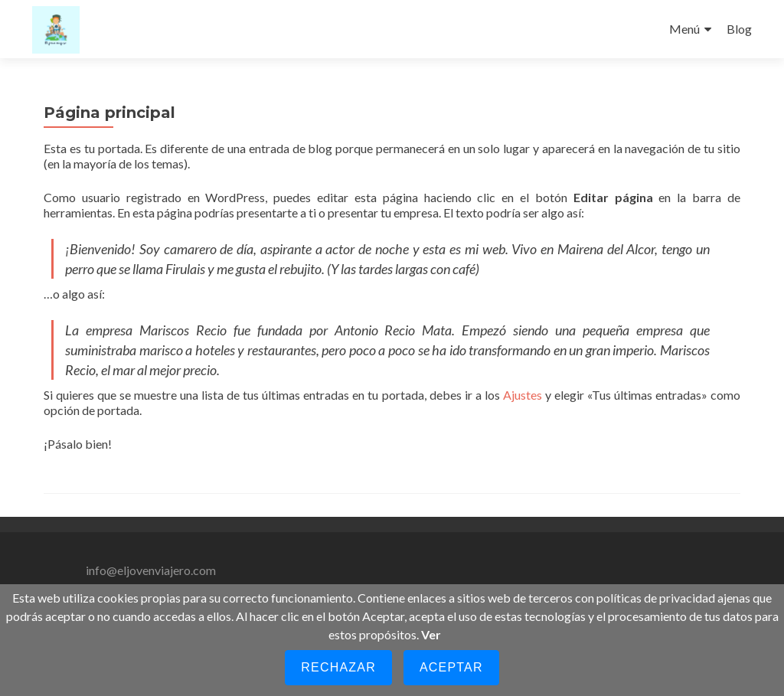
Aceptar (451, 667)
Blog (739, 29)
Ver (431, 634)
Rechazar (338, 667)
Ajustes (523, 395)
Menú (684, 29)
